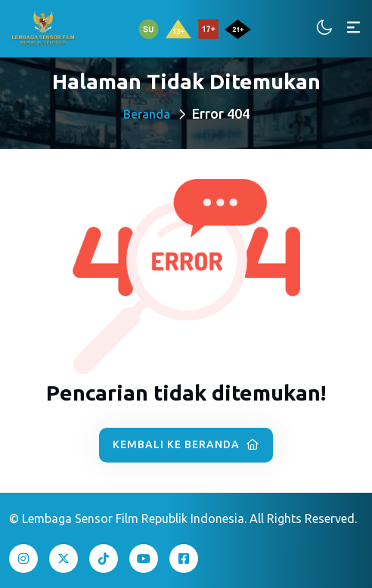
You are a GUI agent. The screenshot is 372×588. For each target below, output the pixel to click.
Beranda (147, 114)
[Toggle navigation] (353, 28)
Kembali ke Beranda (186, 444)
